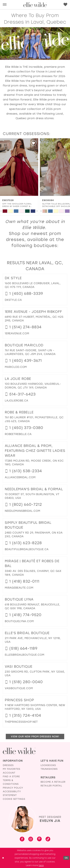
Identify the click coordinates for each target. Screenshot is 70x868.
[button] (5, 5)
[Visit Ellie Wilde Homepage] (19, 751)
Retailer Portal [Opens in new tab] (51, 786)
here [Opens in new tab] (41, 865)
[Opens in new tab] (13, 300)
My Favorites (11, 769)
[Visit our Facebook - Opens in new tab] (22, 839)
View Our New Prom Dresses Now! (35, 736)
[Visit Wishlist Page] (65, 4)
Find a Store (11, 776)
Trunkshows (49, 769)
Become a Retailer (53, 782)
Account (9, 773)
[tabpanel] (5, 211)
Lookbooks (48, 765)
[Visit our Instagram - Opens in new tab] (31, 839)
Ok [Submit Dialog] (66, 858)
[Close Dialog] (3, 858)
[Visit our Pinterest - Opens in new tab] (39, 839)
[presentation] (19, 167)
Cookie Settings (14, 799)
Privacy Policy (13, 788)
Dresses (8, 765)
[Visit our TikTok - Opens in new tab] (48, 839)
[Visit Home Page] (35, 5)
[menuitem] (5, 5)
